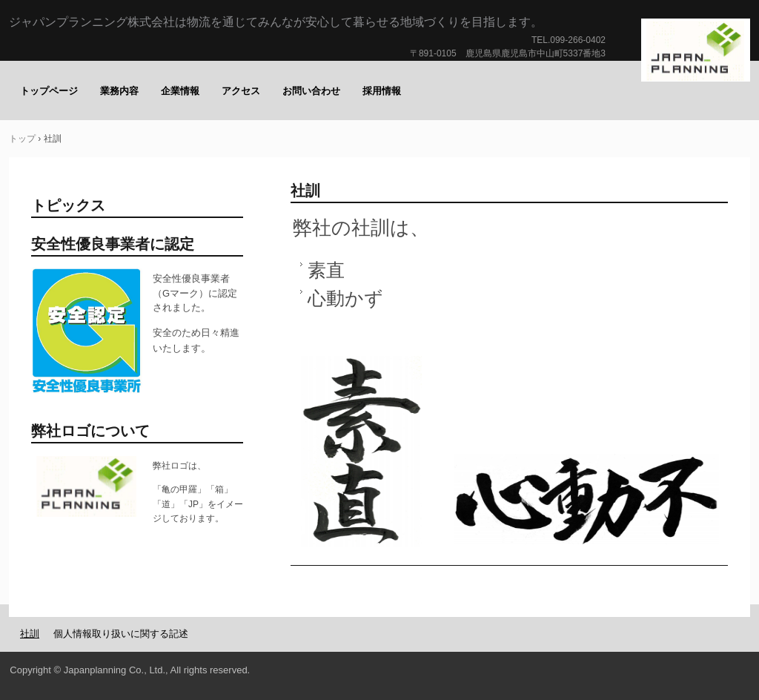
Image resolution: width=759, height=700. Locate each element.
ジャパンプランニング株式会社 (696, 52)
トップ (22, 139)
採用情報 (382, 91)
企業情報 (180, 91)
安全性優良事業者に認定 (113, 244)
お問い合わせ (311, 91)
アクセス (241, 91)
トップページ (49, 91)
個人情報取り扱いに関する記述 (121, 634)
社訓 (30, 634)
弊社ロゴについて (90, 431)
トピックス (68, 205)
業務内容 (119, 91)
